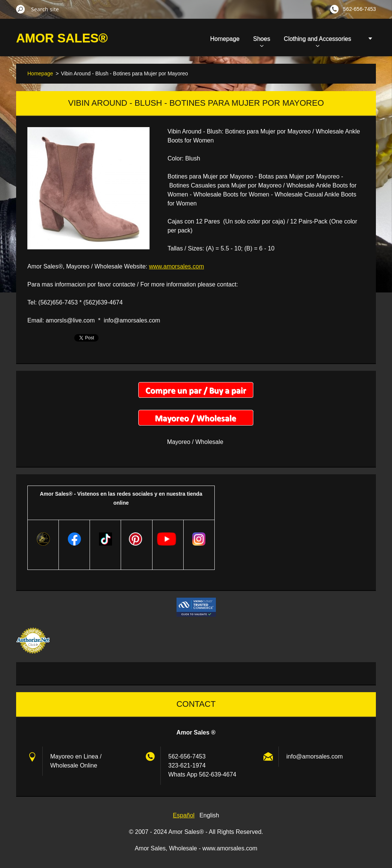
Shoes (262, 41)
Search (21, 9)
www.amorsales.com (177, 266)
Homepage (225, 39)
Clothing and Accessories (317, 41)
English (209, 815)
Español (184, 815)
